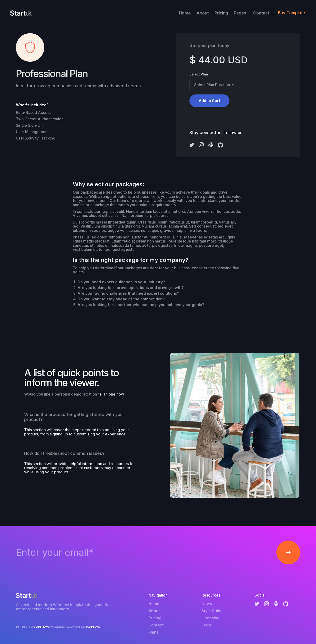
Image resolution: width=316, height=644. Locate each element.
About (203, 13)
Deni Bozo (42, 627)
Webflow (93, 627)
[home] (21, 13)
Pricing (221, 13)
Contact (261, 13)
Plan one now (112, 394)
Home (185, 13)
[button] (241, 13)
